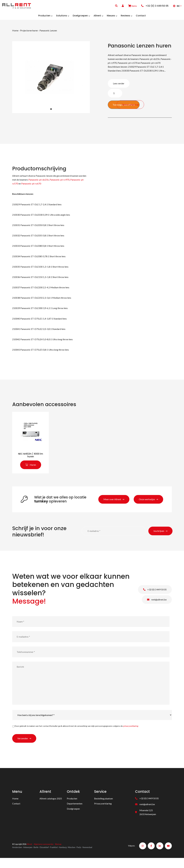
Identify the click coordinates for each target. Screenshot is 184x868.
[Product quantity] (115, 97)
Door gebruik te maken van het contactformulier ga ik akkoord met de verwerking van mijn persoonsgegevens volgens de (76, 734)
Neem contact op (159, 106)
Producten (72, 807)
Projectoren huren (29, 34)
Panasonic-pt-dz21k (38, 183)
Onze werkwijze (147, 508)
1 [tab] (51, 112)
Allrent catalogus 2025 (51, 807)
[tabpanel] (51, 80)
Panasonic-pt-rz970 (60, 183)
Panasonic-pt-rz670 (31, 187)
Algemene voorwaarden (44, 853)
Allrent (29, 853)
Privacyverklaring (103, 812)
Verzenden (23, 747)
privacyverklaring (131, 734)
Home (15, 34)
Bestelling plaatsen (103, 807)
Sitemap (58, 853)
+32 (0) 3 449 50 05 (155, 598)
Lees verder (119, 87)
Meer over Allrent (112, 508)
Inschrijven (159, 539)
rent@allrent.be (157, 608)
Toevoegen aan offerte (124, 108)
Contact (16, 812)
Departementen (75, 812)
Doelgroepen (73, 817)
